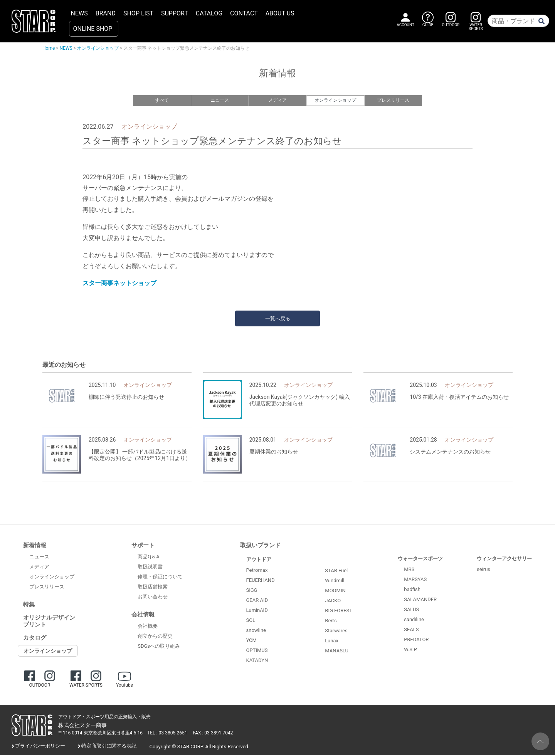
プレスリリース (393, 100)
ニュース (220, 100)
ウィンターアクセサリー (504, 559)
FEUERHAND (261, 581)
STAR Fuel (336, 571)
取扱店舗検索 (153, 587)
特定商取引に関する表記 (109, 747)
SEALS (411, 630)
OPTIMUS (257, 651)
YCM (251, 641)
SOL (251, 621)
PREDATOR (416, 640)
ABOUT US (280, 13)
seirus (484, 570)
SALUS (411, 610)
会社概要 (148, 626)
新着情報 (35, 546)
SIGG (252, 591)
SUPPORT (175, 13)
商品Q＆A (148, 557)
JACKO (333, 601)
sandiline (414, 620)
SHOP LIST (138, 13)
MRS (409, 570)
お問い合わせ (153, 597)
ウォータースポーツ (420, 559)
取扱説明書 (150, 567)
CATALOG (209, 13)
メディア (277, 100)
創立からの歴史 (155, 636)
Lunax (332, 641)
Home (49, 48)
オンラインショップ (98, 48)
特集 (29, 605)
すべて (162, 100)
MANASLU (337, 651)
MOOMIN (335, 591)
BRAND (106, 13)
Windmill (335, 581)
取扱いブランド (260, 546)
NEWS (79, 13)
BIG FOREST (339, 611)
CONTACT (244, 13)
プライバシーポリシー (40, 747)
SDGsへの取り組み (159, 646)
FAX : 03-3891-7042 (213, 734)
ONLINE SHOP (93, 29)
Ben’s (331, 621)
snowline (256, 631)
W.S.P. (411, 650)
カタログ (35, 638)
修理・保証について (160, 577)
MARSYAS (415, 580)
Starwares (336, 631)
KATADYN (257, 661)
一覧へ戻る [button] (278, 319)
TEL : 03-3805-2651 (167, 734)
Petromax (257, 571)
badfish (412, 590)
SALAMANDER (420, 600)
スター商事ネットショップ (119, 284)
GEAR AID (257, 601)
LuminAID (257, 611)
